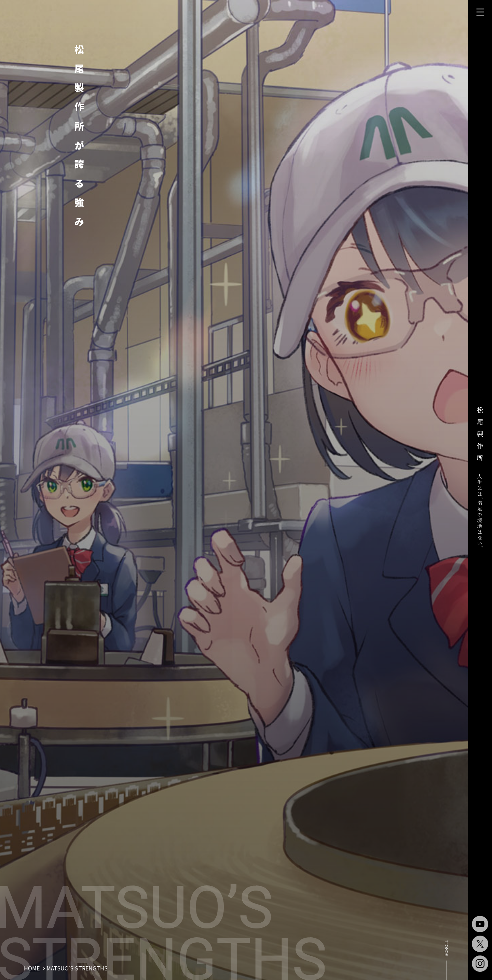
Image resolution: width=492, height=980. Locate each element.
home (32, 968)
